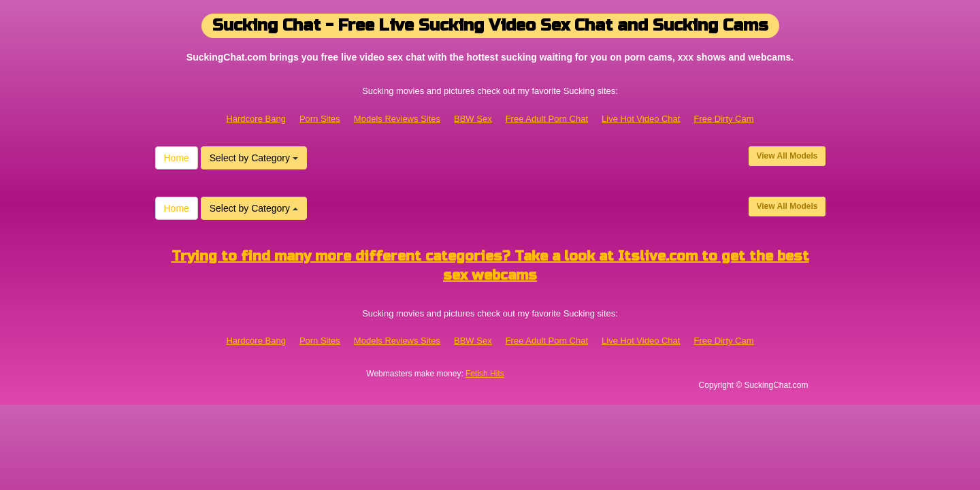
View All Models (787, 156)
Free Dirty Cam (723, 119)
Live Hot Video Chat (641, 119)
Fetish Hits (485, 374)
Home (177, 158)
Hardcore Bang (256, 119)
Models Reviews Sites (397, 119)
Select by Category (254, 158)
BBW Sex (473, 119)
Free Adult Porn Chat (547, 119)
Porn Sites (320, 119)
